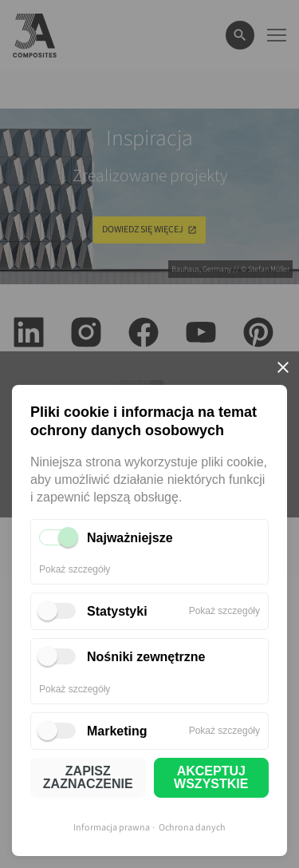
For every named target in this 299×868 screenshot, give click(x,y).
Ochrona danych (192, 828)
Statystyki (117, 611)
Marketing (117, 731)
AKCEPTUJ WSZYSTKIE (211, 777)
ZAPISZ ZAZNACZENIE (88, 777)
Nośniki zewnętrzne (146, 657)
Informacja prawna (112, 828)
